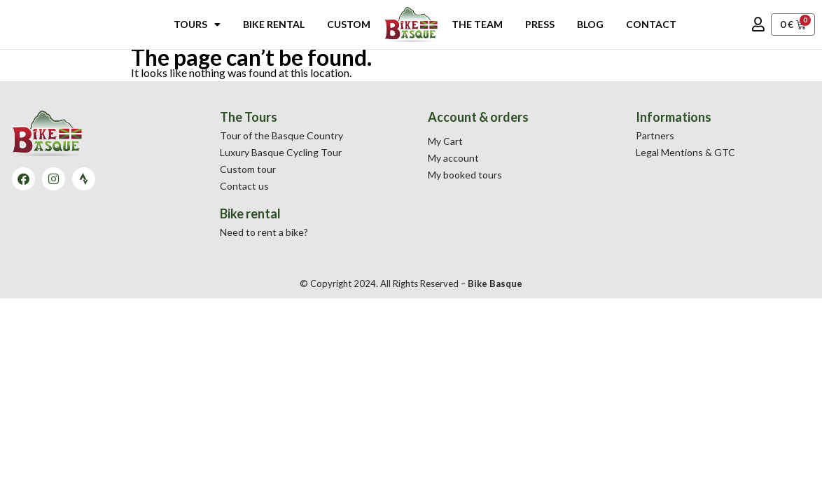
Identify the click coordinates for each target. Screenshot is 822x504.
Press (540, 24)
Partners (655, 135)
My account (453, 158)
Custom (349, 24)
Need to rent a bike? (264, 232)
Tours (197, 24)
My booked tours (465, 175)
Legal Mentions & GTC (685, 152)
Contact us (244, 186)
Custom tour (248, 169)
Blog (590, 24)
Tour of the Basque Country (281, 135)
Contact (651, 24)
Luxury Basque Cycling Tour (281, 152)
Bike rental (274, 24)
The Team (477, 24)
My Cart (445, 141)
